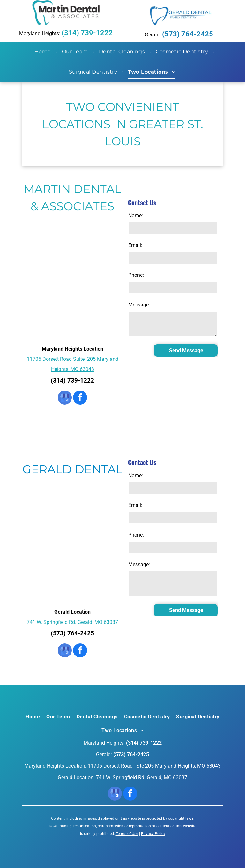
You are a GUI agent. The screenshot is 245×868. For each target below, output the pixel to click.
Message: (139, 305)
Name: (136, 216)
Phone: (136, 275)
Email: (135, 245)
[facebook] (80, 398)
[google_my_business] (65, 398)
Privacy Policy (153, 834)
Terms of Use (127, 834)
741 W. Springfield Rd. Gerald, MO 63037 (72, 622)
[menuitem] (44, 52)
